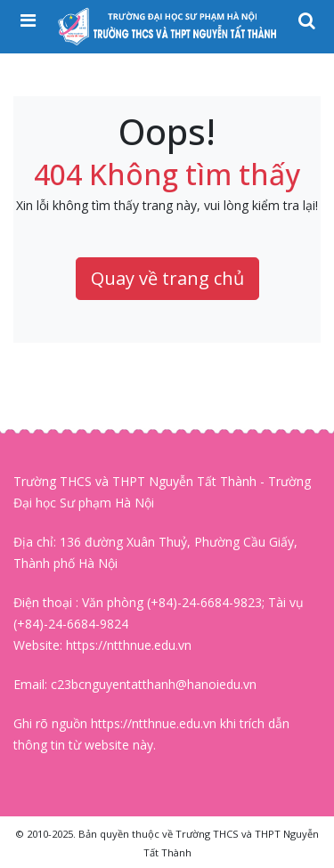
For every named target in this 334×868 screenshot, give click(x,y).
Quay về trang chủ (167, 278)
